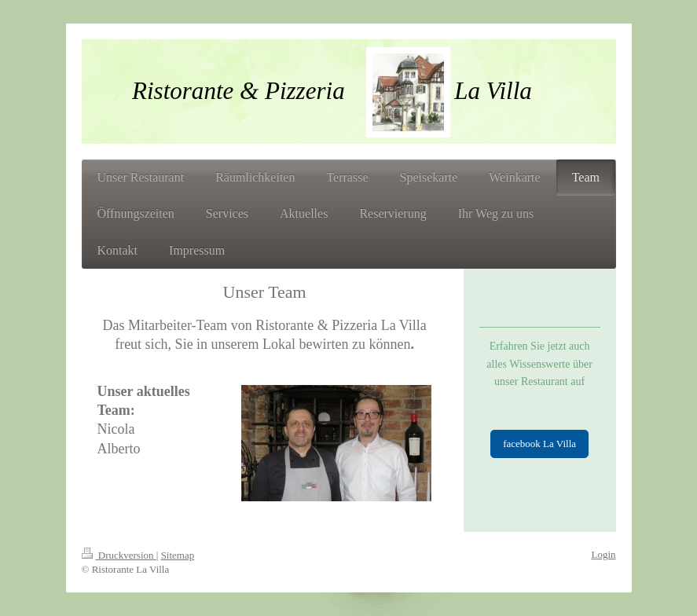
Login (603, 554)
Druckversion (119, 555)
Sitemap (178, 555)
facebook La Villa (539, 444)
